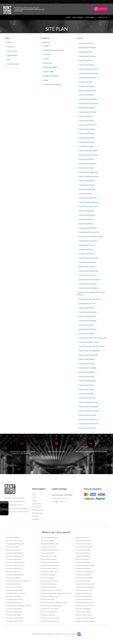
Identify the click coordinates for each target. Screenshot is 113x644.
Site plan (35, 516)
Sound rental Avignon (87, 215)
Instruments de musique (52, 84)
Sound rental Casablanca (88, 99)
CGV (34, 497)
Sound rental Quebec (87, 108)
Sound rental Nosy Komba (89, 424)
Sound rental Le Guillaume (88, 288)
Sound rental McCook (87, 303)
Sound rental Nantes (86, 65)
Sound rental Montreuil (87, 312)
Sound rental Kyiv (85, 193)
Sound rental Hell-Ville (87, 415)
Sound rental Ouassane (87, 321)
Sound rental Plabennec (87, 329)
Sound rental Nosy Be (87, 398)
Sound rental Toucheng (87, 368)
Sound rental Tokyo (86, 385)
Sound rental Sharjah (86, 359)
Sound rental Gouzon (86, 266)
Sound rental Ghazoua (87, 262)
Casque (46, 59)
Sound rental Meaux (86, 308)
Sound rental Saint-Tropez (88, 342)
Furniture (46, 54)
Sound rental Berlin (86, 159)
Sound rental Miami (86, 133)
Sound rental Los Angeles (88, 406)
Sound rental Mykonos (87, 381)
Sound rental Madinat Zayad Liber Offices (56, 593)
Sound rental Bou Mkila (87, 228)
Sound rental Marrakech (88, 402)
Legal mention (12, 55)
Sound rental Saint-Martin (88, 176)
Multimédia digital (50, 67)
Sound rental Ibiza (85, 116)
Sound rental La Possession (89, 279)
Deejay (46, 46)
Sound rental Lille (85, 82)
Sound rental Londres (87, 142)
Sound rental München (87, 316)
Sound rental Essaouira (87, 163)
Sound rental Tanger (86, 389)
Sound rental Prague (86, 333)
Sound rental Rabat (86, 394)
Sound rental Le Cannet (87, 284)
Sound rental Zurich (86, 95)
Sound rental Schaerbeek (88, 355)
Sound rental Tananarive (88, 419)
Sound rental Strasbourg (88, 69)
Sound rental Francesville (88, 258)
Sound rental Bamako (87, 189)
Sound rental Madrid (86, 372)
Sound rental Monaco (87, 181)
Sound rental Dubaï (86, 146)
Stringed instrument (50, 76)
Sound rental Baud (85, 219)
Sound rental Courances (88, 241)
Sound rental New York (87, 125)
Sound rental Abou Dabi (88, 206)
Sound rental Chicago (87, 129)
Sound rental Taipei (86, 168)
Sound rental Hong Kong (88, 172)
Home (68, 17)
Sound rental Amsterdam (88, 155)
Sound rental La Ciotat (87, 275)
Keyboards (47, 63)
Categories (45, 42)
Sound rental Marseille (87, 47)
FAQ (8, 60)
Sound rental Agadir (86, 211)
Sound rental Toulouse (87, 56)
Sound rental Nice (85, 60)
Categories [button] (90, 17)
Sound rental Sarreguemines (89, 351)
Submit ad (103, 9)
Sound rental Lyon (85, 52)
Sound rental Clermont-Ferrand (90, 236)
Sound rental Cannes (86, 86)
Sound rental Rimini (86, 121)
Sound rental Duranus (87, 254)
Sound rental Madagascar (88, 202)
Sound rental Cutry (86, 249)
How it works (78, 17)
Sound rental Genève (86, 185)
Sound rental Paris (85, 43)
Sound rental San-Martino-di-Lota (91, 346)
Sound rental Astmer (86, 376)
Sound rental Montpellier (88, 73)
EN (4, 506)
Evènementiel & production (53, 50)
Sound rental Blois (85, 224)
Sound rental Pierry (86, 325)
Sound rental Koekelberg (88, 271)
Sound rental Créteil (86, 245)
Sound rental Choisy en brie (89, 232)
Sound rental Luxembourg (88, 103)
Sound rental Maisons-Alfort (89, 299)
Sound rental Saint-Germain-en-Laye (92, 338)
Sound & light (48, 71)
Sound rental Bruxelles (87, 90)
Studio (45, 80)
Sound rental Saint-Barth (88, 150)
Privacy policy (37, 507)
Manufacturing (12, 64)
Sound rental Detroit (86, 138)
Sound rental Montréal (87, 112)
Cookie (35, 501)
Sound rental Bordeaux (87, 78)
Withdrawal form (38, 510)
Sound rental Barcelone (87, 198)
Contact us (102, 17)
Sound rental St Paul (86, 364)
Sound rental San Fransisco (89, 411)
